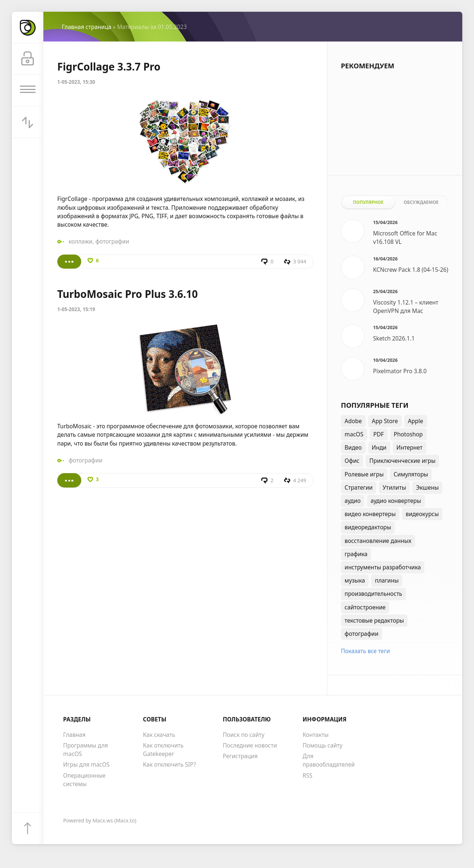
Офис (352, 461)
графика (356, 554)
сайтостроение (365, 607)
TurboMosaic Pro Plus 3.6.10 (128, 294)
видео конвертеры (370, 514)
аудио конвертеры (396, 501)
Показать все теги (365, 651)
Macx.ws (103, 820)
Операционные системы (84, 780)
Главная (74, 735)
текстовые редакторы (374, 620)
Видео (353, 447)
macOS (354, 434)
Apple (416, 421)
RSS (307, 775)
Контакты (315, 735)
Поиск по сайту (243, 735)
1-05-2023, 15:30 (76, 82)
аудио (353, 501)
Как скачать (159, 735)
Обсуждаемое (421, 202)
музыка (355, 580)
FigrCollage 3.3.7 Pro (109, 66)
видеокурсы (422, 514)
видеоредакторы (368, 527)
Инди (379, 447)
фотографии (112, 241)
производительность (374, 594)
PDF (379, 434)
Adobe (353, 421)
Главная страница (87, 27)
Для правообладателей (328, 760)
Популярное (368, 202)
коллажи (81, 241)
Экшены (427, 487)
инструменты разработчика (383, 567)
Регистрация (240, 756)
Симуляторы (411, 474)
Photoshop (408, 434)
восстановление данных (378, 541)
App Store (385, 421)
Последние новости (250, 745)
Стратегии (359, 487)
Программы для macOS (86, 750)
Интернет (410, 447)
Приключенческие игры (402, 461)
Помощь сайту (322, 745)
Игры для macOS (86, 764)
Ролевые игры (364, 474)
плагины (387, 580)
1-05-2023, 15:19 (76, 309)
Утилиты (394, 487)
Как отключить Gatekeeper (163, 750)
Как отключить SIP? (169, 764)
